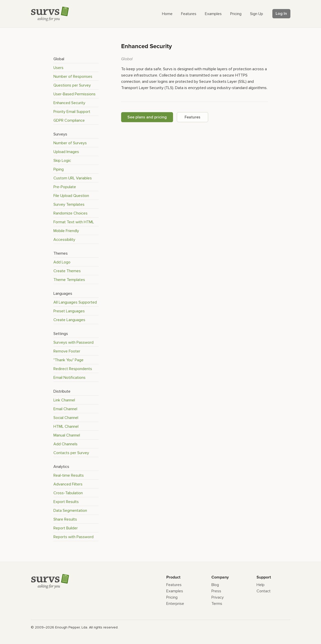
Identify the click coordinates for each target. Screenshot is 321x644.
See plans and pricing (147, 117)
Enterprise (175, 604)
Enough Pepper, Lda (71, 627)
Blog (215, 585)
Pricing (172, 597)
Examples (175, 591)
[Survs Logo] (51, 15)
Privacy (218, 597)
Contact (264, 591)
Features (192, 117)
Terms (217, 604)
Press (216, 591)
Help (261, 585)
